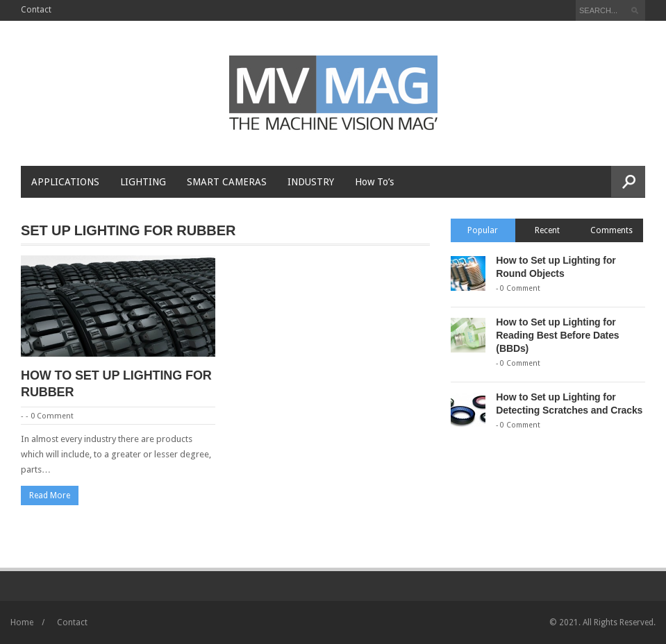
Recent (547, 230)
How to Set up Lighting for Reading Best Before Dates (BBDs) (557, 335)
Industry (311, 182)
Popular (483, 230)
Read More (50, 495)
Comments (611, 230)
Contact (36, 10)
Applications (65, 182)
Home (22, 622)
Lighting (143, 182)
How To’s (374, 182)
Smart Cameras (227, 182)
